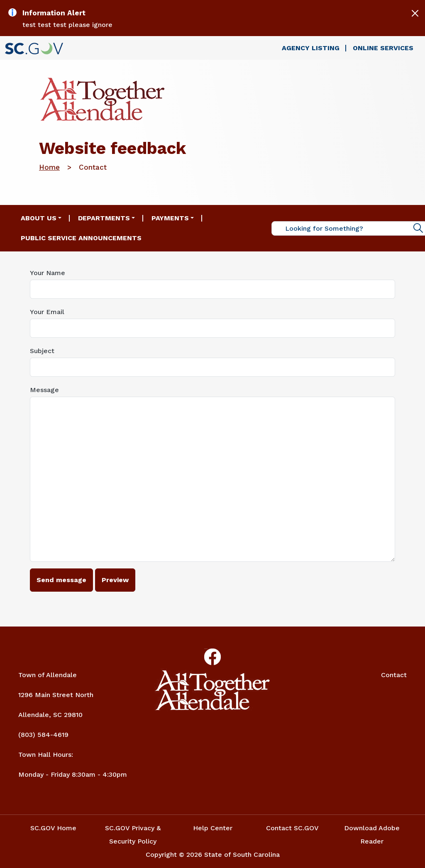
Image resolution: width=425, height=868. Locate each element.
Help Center (213, 828)
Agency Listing (311, 48)
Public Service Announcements (81, 238)
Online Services (383, 48)
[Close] (415, 13)
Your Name (48, 273)
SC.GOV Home (53, 828)
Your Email (47, 312)
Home (49, 167)
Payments (170, 218)
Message (44, 390)
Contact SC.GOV (292, 828)
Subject (42, 351)
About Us (39, 218)
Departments (104, 218)
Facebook (206, 649)
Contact (394, 675)
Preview (115, 580)
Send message (61, 580)
